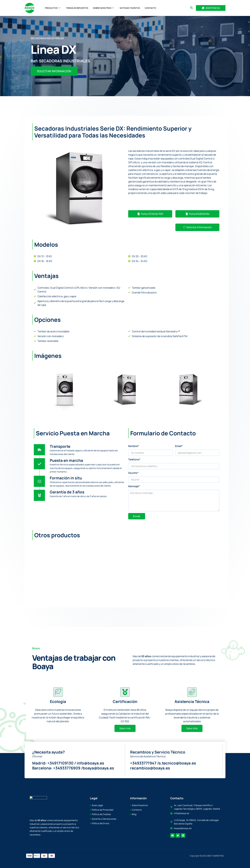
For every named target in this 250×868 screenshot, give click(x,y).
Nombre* (134, 446)
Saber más (125, 728)
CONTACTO (150, 8)
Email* (179, 446)
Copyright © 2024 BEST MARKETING (207, 856)
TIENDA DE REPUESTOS (77, 8)
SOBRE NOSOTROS (103, 8)
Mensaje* (134, 486)
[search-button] (191, 8)
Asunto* (133, 473)
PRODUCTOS (53, 8)
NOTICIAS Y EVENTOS (130, 8)
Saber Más (192, 728)
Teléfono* (134, 459)
